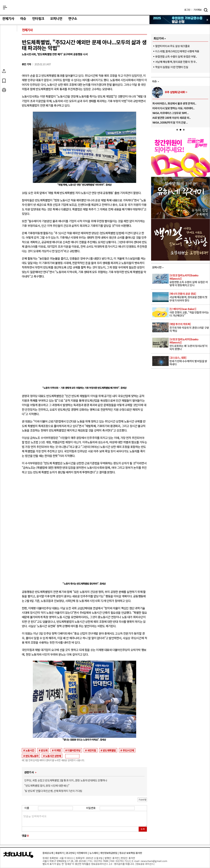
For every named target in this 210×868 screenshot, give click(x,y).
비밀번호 (91, 808)
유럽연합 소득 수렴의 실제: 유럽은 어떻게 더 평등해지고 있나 (189, 280)
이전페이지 (82, 853)
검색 (206, 10)
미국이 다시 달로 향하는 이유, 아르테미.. (173, 108)
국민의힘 (92, 750)
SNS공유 (12, 71)
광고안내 (70, 853)
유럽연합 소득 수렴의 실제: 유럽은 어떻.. (176, 56)
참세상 (105, 8)
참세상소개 (48, 853)
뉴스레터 (94, 853)
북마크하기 (12, 81)
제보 (197, 10)
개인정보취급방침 (109, 853)
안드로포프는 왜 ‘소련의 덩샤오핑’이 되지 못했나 (189, 344)
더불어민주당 (74, 750)
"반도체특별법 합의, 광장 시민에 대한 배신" (47, 785)
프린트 (12, 90)
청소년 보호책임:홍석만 (131, 853)
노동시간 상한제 (53, 756)
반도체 (44, 750)
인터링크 (38, 19)
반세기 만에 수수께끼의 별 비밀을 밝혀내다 (189, 361)
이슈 (23, 19)
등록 (143, 829)
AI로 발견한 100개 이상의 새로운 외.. (172, 118)
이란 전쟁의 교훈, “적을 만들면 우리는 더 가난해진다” (189, 312)
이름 (27, 808)
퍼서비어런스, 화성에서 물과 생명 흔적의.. (174, 103)
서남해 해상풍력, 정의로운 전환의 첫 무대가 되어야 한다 (189, 297)
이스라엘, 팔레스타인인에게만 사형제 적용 (177, 51)
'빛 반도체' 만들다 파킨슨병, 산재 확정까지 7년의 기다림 (53, 791)
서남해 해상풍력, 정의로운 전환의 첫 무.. (176, 62)
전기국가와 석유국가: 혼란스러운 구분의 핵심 (189, 327)
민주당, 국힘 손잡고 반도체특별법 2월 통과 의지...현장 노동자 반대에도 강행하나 (66, 780)
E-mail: (136, 861)
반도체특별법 (109, 750)
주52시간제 (128, 750)
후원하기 (60, 853)
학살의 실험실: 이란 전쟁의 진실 (172, 67)
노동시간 (30, 750)
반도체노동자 (32, 756)
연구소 (73, 19)
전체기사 (8, 19)
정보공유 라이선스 (145, 864)
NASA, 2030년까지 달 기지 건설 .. (170, 122)
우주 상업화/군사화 (175, 92)
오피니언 (56, 19)
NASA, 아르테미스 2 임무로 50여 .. (170, 113)
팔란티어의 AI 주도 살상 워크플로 (172, 46)
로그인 (187, 10)
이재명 (57, 750)
